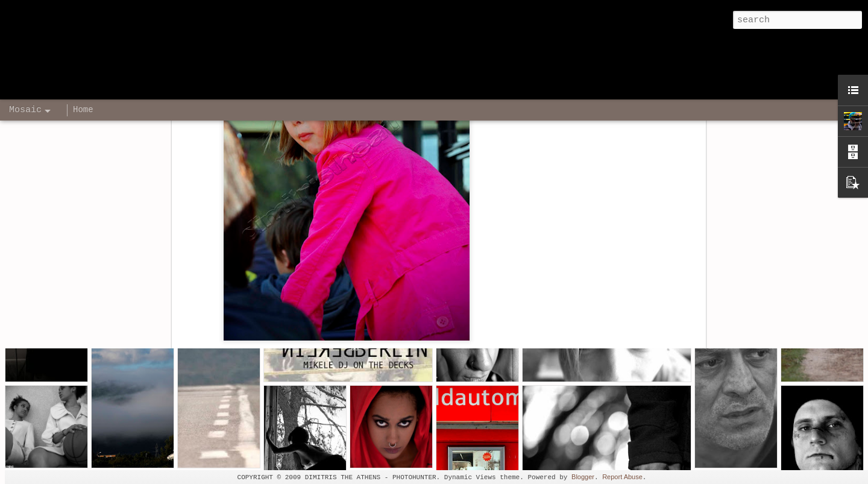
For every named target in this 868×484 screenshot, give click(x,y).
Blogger (583, 477)
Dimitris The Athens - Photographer (507, 206)
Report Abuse (622, 477)
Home (83, 110)
